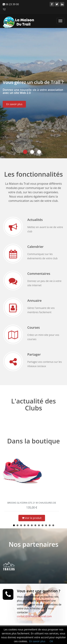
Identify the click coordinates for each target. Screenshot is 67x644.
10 (46, 525)
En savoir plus (14, 106)
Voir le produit (32, 518)
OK (51, 641)
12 (53, 525)
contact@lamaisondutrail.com (34, 616)
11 (50, 525)
